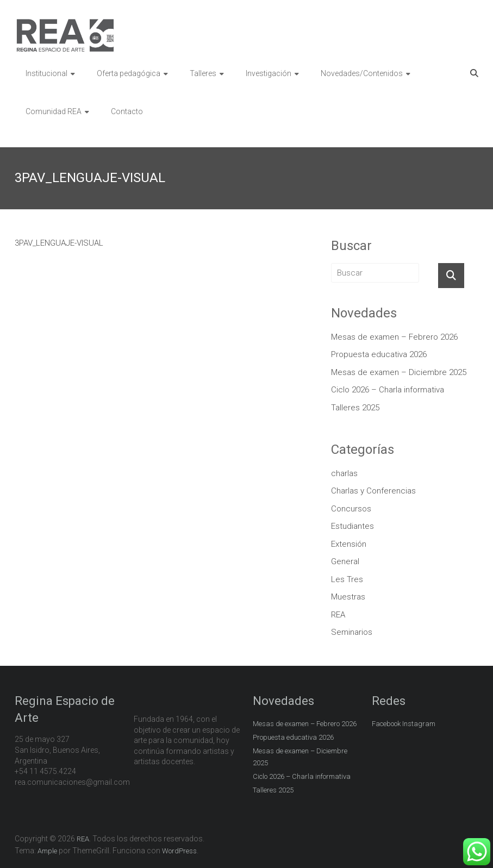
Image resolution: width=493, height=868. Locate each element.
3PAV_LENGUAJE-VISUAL (59, 243)
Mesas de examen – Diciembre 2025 (399, 372)
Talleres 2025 (355, 408)
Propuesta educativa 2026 (379, 354)
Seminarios (352, 632)
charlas (344, 473)
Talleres (203, 73)
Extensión (349, 544)
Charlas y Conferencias (373, 491)
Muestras (348, 597)
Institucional (46, 73)
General (345, 561)
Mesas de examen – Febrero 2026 (394, 337)
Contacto (127, 111)
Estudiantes (352, 526)
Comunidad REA (54, 111)
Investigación (269, 73)
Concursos (351, 509)
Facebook (386, 724)
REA (338, 615)
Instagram (419, 724)
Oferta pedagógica (129, 73)
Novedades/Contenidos (362, 73)
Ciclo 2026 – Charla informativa (388, 390)
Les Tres (347, 579)
